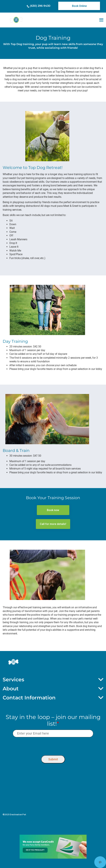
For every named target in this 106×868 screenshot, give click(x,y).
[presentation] (53, 746)
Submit (53, 759)
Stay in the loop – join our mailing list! (53, 720)
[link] (79, 6)
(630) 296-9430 (40, 6)
